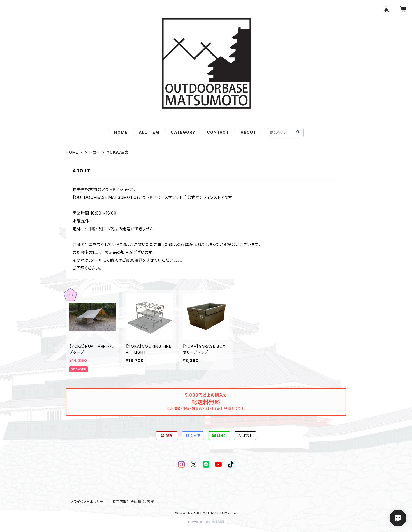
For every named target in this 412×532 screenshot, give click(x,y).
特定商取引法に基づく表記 (133, 502)
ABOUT (248, 132)
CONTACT (218, 132)
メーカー (92, 152)
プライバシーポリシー (87, 502)
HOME (121, 132)
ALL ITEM (149, 132)
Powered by (206, 522)
